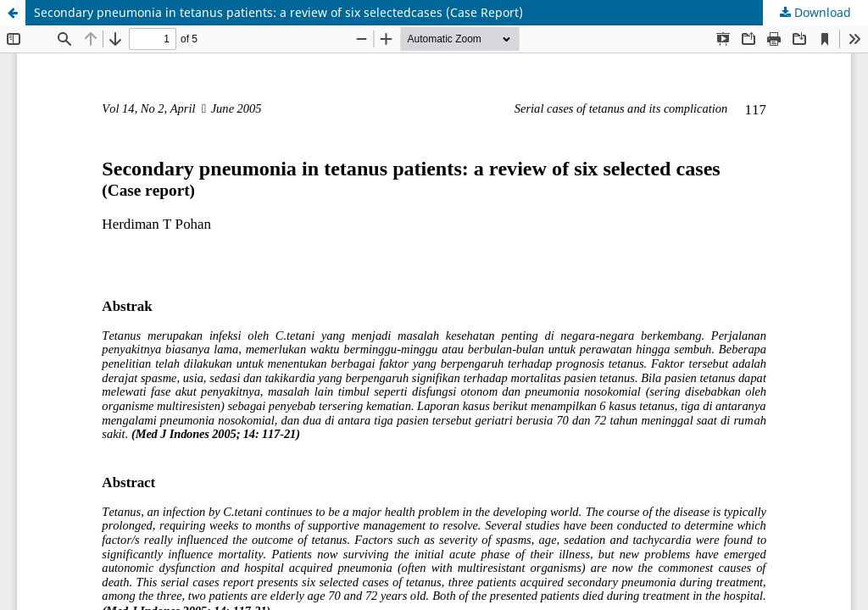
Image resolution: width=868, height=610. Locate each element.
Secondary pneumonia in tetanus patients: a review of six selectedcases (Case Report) (278, 12)
